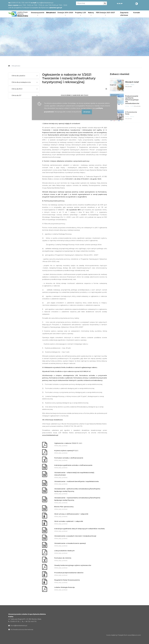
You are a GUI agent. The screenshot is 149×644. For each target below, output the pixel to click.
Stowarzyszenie (38, 14)
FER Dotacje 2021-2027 (105, 14)
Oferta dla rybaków (18, 76)
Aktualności (51, 13)
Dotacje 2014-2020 (65, 14)
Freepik (121, 635)
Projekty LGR (80, 14)
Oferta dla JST (16, 95)
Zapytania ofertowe (124, 14)
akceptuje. (87, 112)
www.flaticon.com (134, 635)
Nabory (91, 14)
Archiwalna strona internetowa (21, 629)
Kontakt (137, 13)
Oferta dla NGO (17, 89)
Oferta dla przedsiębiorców (21, 82)
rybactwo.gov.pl (56, 8)
